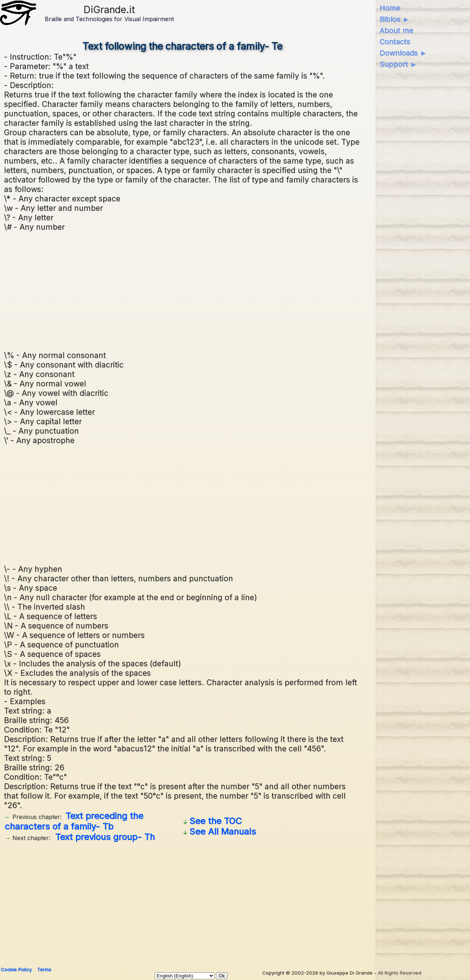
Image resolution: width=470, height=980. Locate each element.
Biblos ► (395, 19)
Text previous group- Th (105, 837)
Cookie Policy (16, 969)
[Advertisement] (182, 290)
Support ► (398, 64)
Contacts (395, 42)
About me (396, 31)
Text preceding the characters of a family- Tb (74, 821)
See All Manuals (223, 832)
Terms (44, 969)
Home (390, 8)
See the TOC (216, 821)
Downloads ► (403, 53)
